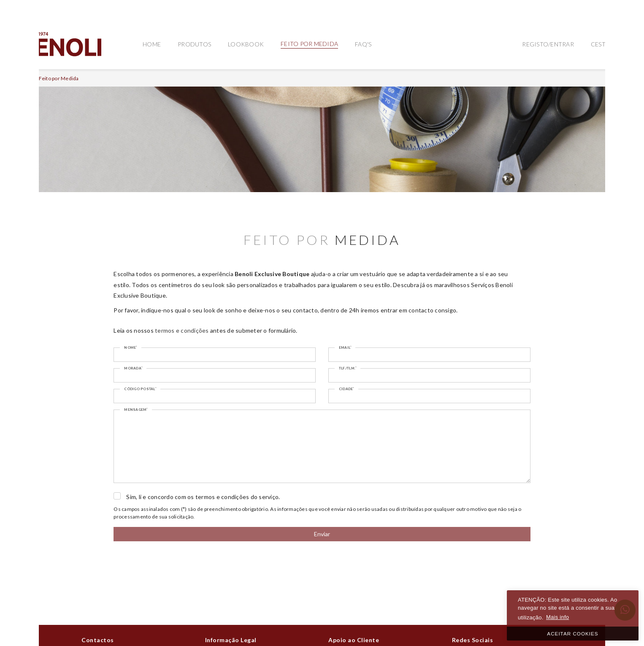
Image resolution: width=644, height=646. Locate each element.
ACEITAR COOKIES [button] (572, 634)
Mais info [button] (557, 617)
